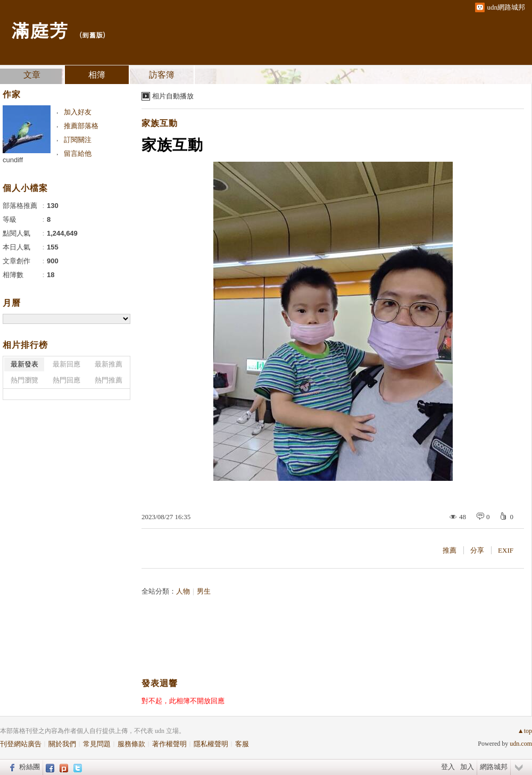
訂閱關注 (78, 140)
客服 (242, 744)
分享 (477, 550)
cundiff (13, 160)
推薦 (450, 550)
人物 (183, 591)
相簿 (97, 75)
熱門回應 (66, 380)
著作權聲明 (169, 744)
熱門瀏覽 (24, 380)
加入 (467, 767)
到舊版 (92, 35)
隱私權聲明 (211, 744)
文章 (32, 75)
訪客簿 (162, 75)
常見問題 (97, 744)
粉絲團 (30, 767)
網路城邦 (494, 767)
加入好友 (78, 112)
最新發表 (24, 364)
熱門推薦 (109, 380)
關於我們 (62, 744)
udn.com (521, 744)
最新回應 (66, 364)
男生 (204, 591)
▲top (525, 731)
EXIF (506, 550)
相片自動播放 (173, 96)
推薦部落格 (81, 126)
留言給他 (78, 153)
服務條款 (131, 744)
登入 (448, 767)
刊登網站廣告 (21, 744)
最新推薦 (109, 364)
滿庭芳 (39, 30)
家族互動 (160, 123)
